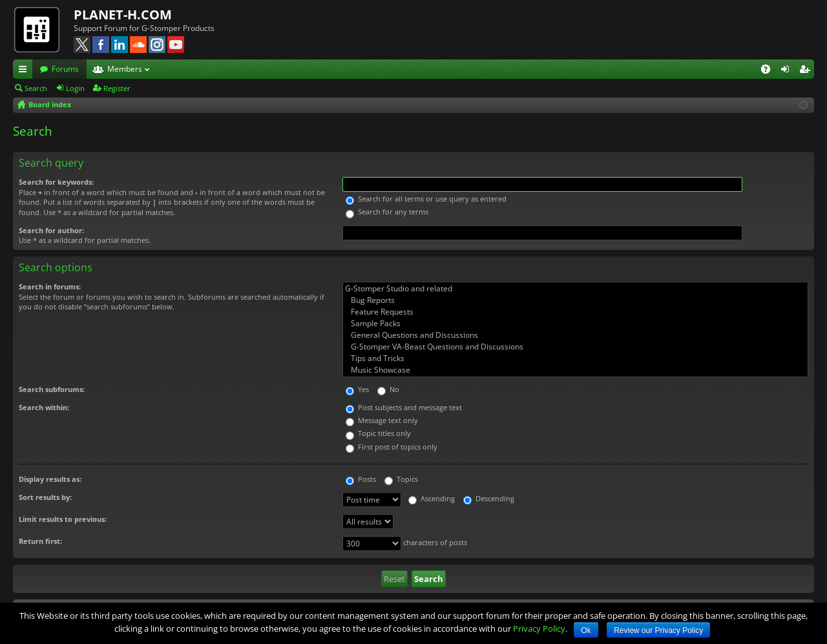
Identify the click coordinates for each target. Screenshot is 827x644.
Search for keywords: (56, 182)
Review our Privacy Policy (658, 630)
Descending (489, 498)
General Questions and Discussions (575, 335)
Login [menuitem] (788, 71)
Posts (361, 479)
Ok (586, 630)
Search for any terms (387, 212)
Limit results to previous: (63, 519)
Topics (401, 479)
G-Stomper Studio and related (575, 289)
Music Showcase (575, 370)
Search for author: (51, 230)
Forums (65, 69)
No (388, 389)
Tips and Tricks (575, 358)
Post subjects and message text (404, 407)
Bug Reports (575, 300)
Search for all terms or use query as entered (426, 199)
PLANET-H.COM (123, 15)
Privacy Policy (539, 628)
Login (75, 88)
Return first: (40, 541)
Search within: (44, 407)
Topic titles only (378, 433)
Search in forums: (50, 286)
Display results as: (50, 479)
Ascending (432, 498)
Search (36, 88)
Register (117, 88)
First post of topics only (392, 447)
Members (125, 69)
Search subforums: (52, 389)
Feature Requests (575, 312)
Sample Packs (575, 324)
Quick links (25, 71)
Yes (357, 389)
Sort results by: (45, 497)
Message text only (382, 420)
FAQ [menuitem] (770, 71)
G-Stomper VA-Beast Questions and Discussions (575, 347)
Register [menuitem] (807, 71)
